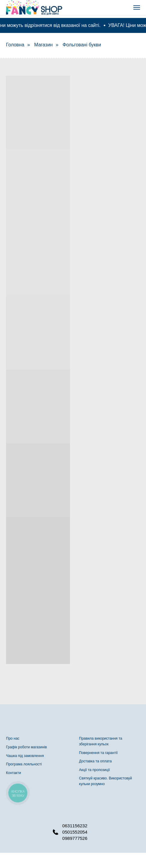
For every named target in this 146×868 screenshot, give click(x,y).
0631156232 (75, 826)
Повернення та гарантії (98, 753)
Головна (15, 45)
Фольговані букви (82, 45)
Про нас (13, 738)
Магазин (44, 45)
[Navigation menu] (137, 7)
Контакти (14, 773)
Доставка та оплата (95, 761)
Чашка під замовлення (25, 756)
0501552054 (75, 832)
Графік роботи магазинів (26, 747)
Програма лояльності (24, 764)
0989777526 (75, 838)
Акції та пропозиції (94, 770)
